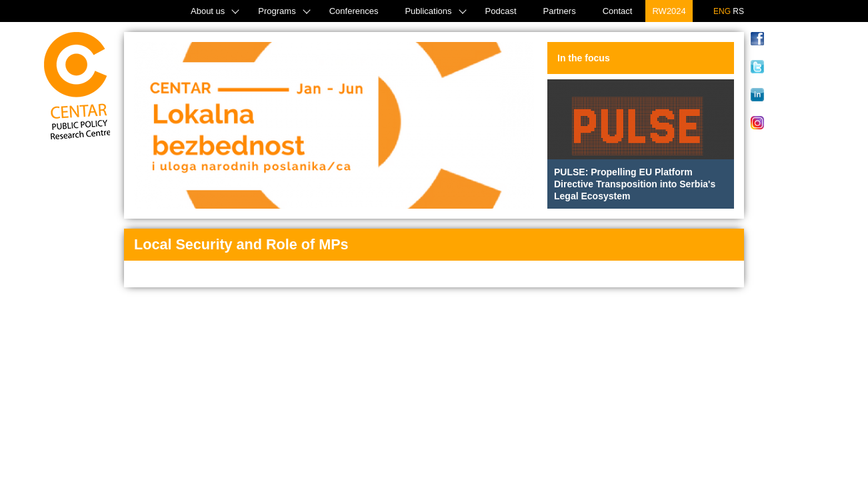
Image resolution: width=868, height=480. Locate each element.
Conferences (354, 11)
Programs (277, 11)
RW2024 (669, 11)
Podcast (501, 11)
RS (738, 11)
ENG (722, 11)
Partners (560, 11)
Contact (618, 11)
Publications (428, 11)
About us (208, 11)
